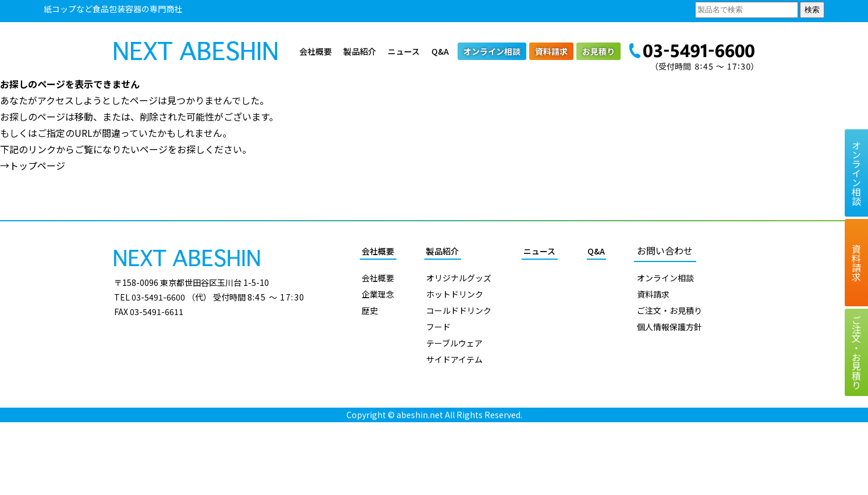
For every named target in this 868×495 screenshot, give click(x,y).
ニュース (404, 51)
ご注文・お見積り (669, 310)
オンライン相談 (492, 51)
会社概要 (316, 51)
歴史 (370, 310)
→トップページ (33, 165)
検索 (812, 10)
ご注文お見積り (856, 352)
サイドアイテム (454, 359)
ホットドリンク (455, 294)
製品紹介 (360, 51)
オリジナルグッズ (459, 278)
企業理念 (378, 294)
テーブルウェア (454, 343)
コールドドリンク (459, 310)
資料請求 (551, 51)
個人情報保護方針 (669, 327)
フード (438, 327)
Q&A (440, 51)
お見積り (598, 51)
